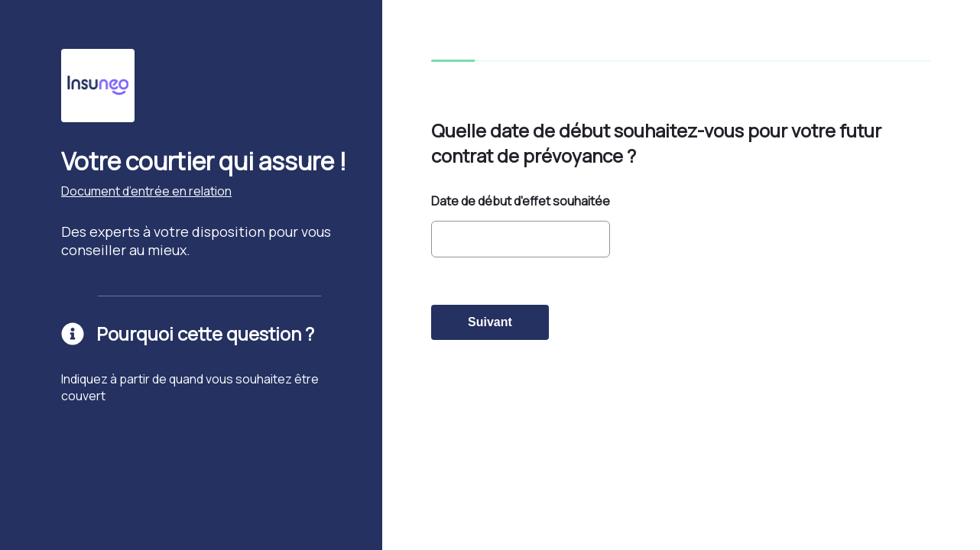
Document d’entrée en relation (146, 191)
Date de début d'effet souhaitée (521, 201)
